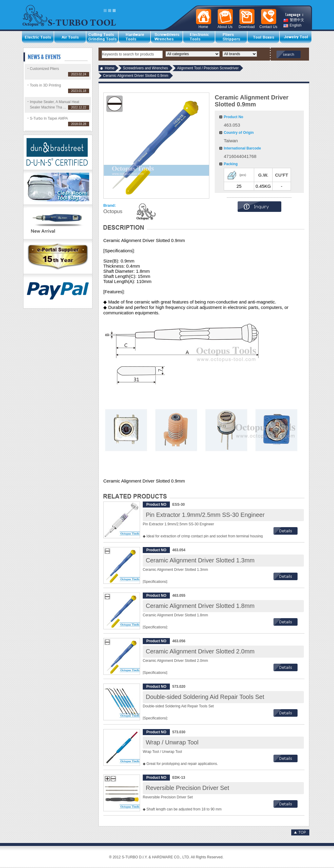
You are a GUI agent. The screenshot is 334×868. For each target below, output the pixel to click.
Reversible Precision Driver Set (187, 788)
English (292, 25)
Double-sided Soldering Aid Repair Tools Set (205, 697)
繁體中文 (294, 20)
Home (110, 68)
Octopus (113, 211)
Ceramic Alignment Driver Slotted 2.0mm (200, 651)
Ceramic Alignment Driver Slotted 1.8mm (200, 606)
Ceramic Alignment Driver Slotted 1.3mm (200, 560)
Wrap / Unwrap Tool (172, 742)
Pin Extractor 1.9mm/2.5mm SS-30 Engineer (205, 515)
